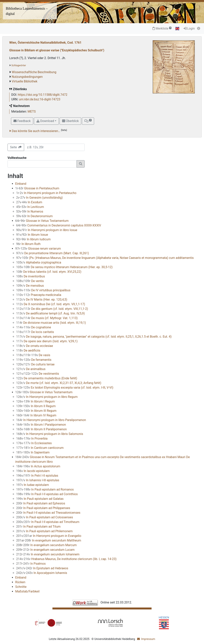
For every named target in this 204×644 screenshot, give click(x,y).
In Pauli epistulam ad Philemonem (44, 531)
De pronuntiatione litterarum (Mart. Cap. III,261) (53, 253)
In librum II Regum (36, 406)
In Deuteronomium (34, 216)
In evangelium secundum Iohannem (48, 554)
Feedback (22, 121)
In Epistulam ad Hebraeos (42, 568)
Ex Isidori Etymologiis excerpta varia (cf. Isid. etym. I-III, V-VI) (65, 388)
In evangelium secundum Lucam (45, 550)
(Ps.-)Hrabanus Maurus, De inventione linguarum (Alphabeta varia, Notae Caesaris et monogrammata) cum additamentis (105, 258)
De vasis (33, 355)
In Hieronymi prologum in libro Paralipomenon (51, 420)
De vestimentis (38, 374)
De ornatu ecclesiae (35, 346)
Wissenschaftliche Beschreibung (34, 72)
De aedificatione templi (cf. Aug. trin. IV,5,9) (51, 313)
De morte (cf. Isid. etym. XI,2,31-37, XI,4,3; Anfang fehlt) (59, 383)
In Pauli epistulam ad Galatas (40, 499)
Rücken (20, 582)
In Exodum (29, 202)
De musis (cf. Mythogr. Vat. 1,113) (47, 318)
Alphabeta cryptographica (39, 262)
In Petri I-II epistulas (37, 476)
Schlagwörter (19, 65)
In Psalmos (31, 564)
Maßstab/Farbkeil (27, 591)
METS (32, 111)
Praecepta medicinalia (39, 295)
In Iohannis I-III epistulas (38, 480)
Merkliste (162, 28)
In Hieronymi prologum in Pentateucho (46, 193)
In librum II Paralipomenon (41, 429)
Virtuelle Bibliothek (25, 81)
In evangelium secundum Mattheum (49, 540)
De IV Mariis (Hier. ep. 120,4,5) (42, 300)
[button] (88, 121)
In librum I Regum (35, 401)
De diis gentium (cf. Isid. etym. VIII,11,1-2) (52, 309)
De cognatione (34, 327)
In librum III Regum (36, 411)
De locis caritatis (35, 332)
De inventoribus (31, 276)
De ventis (30, 281)
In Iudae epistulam (33, 485)
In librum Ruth (28, 244)
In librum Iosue (32, 235)
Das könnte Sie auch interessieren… (36, 131)
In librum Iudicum (33, 239)
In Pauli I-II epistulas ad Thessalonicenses (48, 513)
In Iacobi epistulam (33, 471)
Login (189, 28)
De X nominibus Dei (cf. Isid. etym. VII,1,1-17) (51, 304)
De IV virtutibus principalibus (43, 290)
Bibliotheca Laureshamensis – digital (27, 11)
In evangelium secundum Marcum (46, 545)
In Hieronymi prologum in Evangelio (49, 536)
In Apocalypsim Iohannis (42, 573)
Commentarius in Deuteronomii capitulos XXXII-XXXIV (59, 225)
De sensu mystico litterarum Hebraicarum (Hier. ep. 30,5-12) (64, 267)
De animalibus (31, 369)
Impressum (148, 639)
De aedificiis (28, 350)
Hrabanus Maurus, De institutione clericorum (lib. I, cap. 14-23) (66, 559)
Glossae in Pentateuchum (37, 188)
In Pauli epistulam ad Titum (38, 527)
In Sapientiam (33, 452)
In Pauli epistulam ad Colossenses (45, 517)
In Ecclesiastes (34, 443)
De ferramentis (34, 360)
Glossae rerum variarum (38, 249)
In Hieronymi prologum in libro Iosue (47, 230)
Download (45, 121)
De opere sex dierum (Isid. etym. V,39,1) (47, 341)
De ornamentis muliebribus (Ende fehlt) (47, 378)
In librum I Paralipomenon (41, 425)
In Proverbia (32, 439)
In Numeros (30, 211)
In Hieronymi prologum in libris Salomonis (50, 434)
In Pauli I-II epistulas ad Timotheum (48, 522)
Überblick (70, 121)
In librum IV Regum (36, 415)
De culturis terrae (35, 364)
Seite (16, 147)
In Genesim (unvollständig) (39, 198)
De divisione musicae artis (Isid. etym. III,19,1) (51, 323)
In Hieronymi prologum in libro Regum (47, 397)
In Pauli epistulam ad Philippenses (43, 508)
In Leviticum (30, 207)
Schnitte (21, 587)
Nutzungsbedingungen (27, 77)
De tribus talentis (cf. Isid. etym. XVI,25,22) (49, 272)
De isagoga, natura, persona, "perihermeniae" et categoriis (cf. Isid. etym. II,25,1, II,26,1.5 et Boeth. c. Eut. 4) (94, 337)
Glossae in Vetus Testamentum (42, 221)
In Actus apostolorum (38, 466)
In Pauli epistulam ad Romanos (45, 489)
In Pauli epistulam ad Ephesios (41, 503)
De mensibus (30, 286)
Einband (21, 184)
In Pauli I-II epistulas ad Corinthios (47, 494)
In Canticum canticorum (40, 448)
